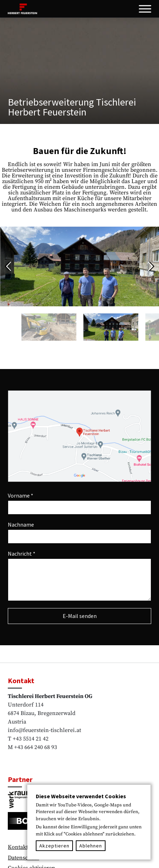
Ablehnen (91, 846)
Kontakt (18, 847)
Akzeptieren (54, 846)
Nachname (21, 524)
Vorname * (21, 495)
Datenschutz (23, 858)
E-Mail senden (80, 616)
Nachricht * (22, 554)
